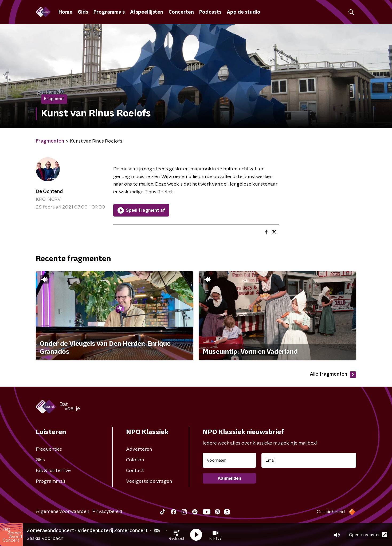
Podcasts (210, 12)
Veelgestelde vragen (149, 481)
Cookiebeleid (331, 512)
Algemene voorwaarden (62, 512)
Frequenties (49, 449)
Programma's (109, 12)
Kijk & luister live (53, 471)
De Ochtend (49, 192)
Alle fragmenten (333, 375)
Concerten (181, 12)
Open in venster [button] (368, 535)
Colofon (135, 460)
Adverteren (139, 449)
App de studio (244, 12)
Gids (83, 12)
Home (65, 12)
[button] (177, 535)
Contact (135, 471)
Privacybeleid (107, 512)
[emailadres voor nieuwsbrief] (309, 460)
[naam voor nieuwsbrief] (229, 460)
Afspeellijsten (147, 12)
